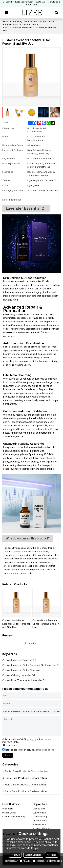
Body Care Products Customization (35, 22)
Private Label (9, 813)
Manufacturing (40, 817)
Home (6, 22)
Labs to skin (39, 809)
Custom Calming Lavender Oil (19, 675)
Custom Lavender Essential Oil (19, 660)
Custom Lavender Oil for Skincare (21, 670)
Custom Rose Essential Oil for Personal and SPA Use (46, 624)
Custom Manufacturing (14, 817)
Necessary (12, 861)
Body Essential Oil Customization (20, 25)
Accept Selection (33, 855)
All (13, 22)
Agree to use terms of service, (28, 750)
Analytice (26, 861)
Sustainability (39, 825)
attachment (10, 745)
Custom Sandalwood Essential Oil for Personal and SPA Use (16, 624)
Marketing (56, 861)
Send (8, 755)
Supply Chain (39, 813)
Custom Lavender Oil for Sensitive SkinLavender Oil (31, 665)
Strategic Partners (42, 829)
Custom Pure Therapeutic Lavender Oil (24, 680)
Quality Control (40, 821)
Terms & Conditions (44, 750)
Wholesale (8, 809)
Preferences (40, 861)
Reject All (15, 855)
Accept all (52, 855)
